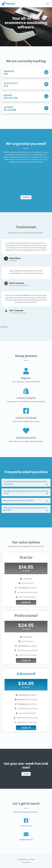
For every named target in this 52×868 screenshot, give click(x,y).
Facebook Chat (26, 826)
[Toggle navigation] (48, 4)
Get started (26, 197)
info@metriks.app (26, 839)
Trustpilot (26, 31)
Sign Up (26, 602)
